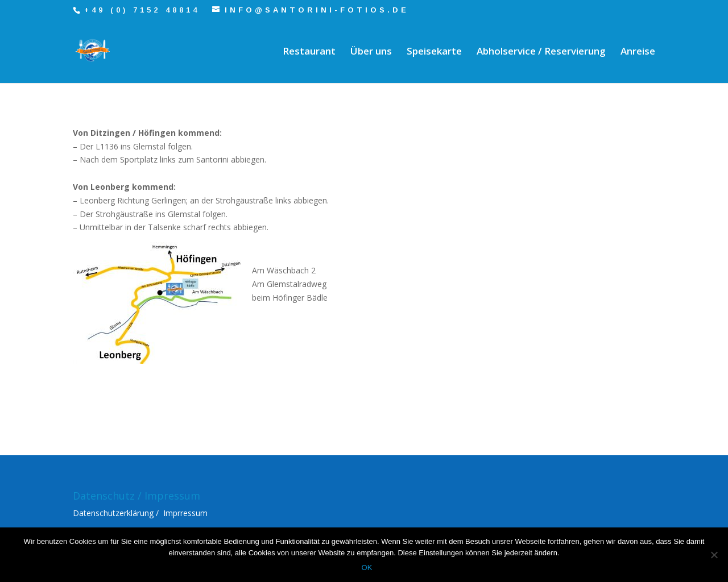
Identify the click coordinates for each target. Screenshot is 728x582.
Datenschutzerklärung (113, 513)
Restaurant (309, 52)
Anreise (638, 52)
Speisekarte (434, 52)
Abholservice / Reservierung (541, 52)
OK (367, 568)
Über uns (371, 52)
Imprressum (185, 513)
